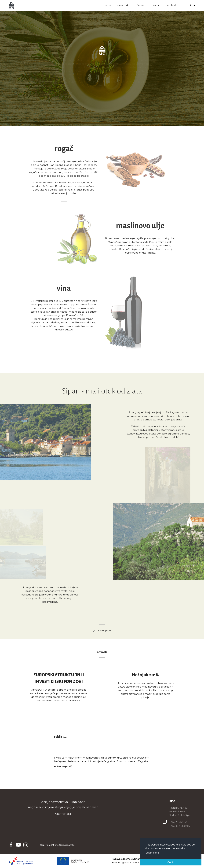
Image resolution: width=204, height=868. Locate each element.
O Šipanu (140, 5)
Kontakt (171, 5)
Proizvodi (123, 5)
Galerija (156, 5)
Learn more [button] (152, 853)
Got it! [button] (171, 862)
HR (189, 5)
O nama (106, 5)
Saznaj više (104, 630)
